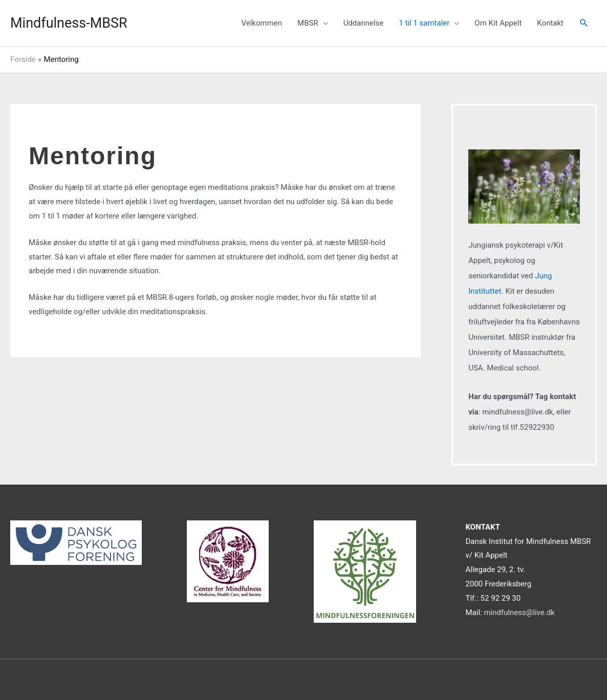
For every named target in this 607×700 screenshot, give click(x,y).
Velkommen (262, 23)
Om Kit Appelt (498, 23)
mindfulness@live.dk (519, 612)
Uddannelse (364, 23)
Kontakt (550, 23)
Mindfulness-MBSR (69, 23)
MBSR (308, 23)
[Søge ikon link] (584, 23)
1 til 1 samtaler (424, 23)
